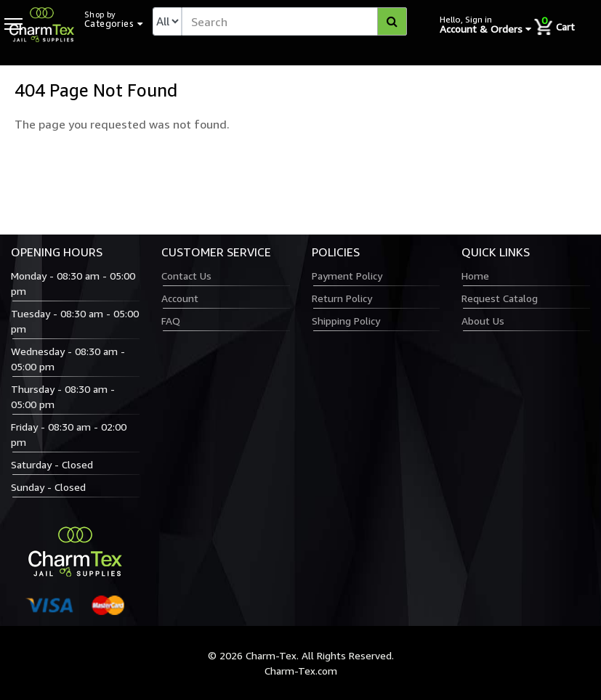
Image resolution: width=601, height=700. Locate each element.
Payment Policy (347, 276)
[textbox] (294, 21)
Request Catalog (500, 298)
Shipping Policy (346, 321)
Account (180, 298)
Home (475, 276)
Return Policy (342, 298)
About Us (483, 321)
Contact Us (186, 276)
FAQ (171, 321)
